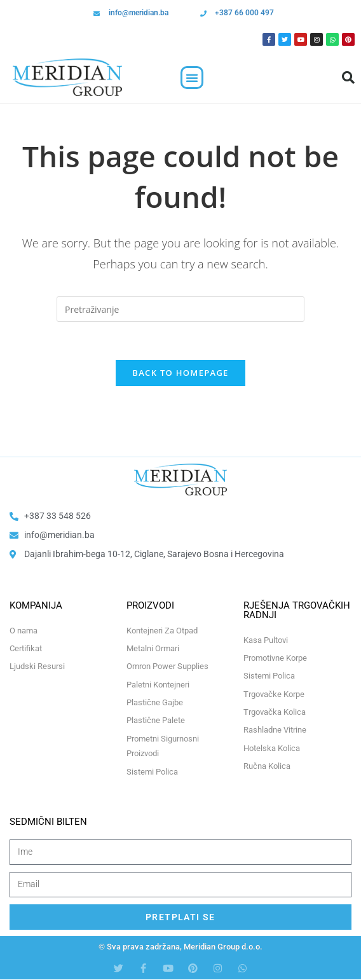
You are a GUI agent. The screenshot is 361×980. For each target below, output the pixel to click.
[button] (192, 78)
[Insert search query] (180, 309)
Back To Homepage (180, 373)
